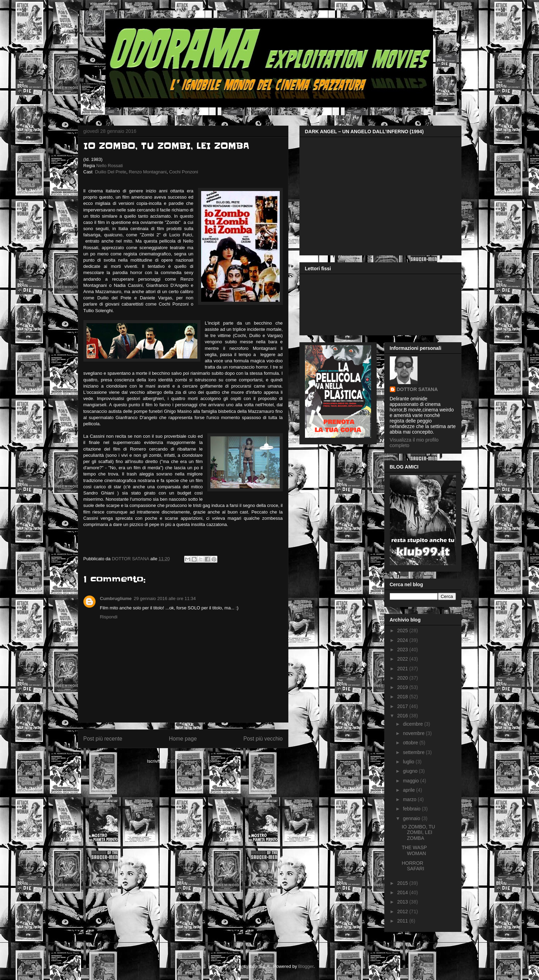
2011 (403, 921)
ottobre (411, 743)
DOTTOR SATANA (417, 389)
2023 (403, 650)
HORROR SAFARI (413, 866)
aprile (410, 790)
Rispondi (109, 617)
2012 (403, 911)
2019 (403, 687)
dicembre (414, 724)
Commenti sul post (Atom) (193, 761)
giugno (411, 771)
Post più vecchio (263, 739)
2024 (403, 640)
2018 (403, 697)
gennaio (412, 818)
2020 (403, 678)
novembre (414, 733)
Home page (183, 739)
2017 (403, 706)
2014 (403, 892)
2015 (403, 883)
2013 (403, 902)
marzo (410, 799)
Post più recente (103, 739)
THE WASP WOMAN (414, 850)
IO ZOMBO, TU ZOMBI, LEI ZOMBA (418, 833)
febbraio (412, 809)
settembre (414, 752)
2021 (403, 669)
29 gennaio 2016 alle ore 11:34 (165, 598)
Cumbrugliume (116, 598)
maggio (412, 781)
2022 (403, 659)
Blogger (306, 966)
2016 (403, 716)
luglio (409, 762)
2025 (403, 630)
